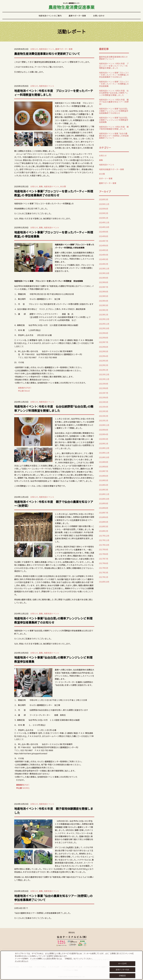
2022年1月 (104, 370)
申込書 (18, 788)
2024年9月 (104, 232)
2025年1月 (104, 218)
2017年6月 (104, 563)
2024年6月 (104, 245)
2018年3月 (104, 526)
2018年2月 (104, 531)
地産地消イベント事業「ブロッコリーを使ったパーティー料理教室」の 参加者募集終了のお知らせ (54, 193)
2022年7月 (104, 342)
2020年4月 (104, 434)
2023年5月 (104, 296)
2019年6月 (104, 476)
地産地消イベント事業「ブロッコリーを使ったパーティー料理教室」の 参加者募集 (54, 234)
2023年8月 (104, 282)
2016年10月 (104, 582)
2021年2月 (104, 416)
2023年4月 (104, 301)
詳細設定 (122, 976)
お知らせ (34, 49)
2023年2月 (104, 310)
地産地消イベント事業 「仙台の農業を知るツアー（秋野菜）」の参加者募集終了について (53, 898)
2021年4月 (104, 407)
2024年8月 (104, 236)
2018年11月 (104, 494)
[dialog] (71, 965)
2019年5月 (104, 480)
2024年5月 (104, 250)
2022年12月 (104, 319)
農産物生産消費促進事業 (71, 6)
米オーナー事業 (106, 178)
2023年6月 (104, 292)
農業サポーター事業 (77, 16)
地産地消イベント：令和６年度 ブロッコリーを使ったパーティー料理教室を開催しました (54, 93)
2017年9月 (104, 549)
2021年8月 (104, 388)
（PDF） (23, 785)
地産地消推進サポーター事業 (111, 169)
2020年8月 (104, 430)
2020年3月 (104, 439)
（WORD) (26, 788)
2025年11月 (104, 204)
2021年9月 (104, 384)
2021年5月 (104, 402)
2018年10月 (104, 499)
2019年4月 (104, 485)
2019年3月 (104, 490)
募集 (41, 186)
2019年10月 (104, 457)
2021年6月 (104, 397)
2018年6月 (104, 517)
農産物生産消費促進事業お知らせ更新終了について (47, 54)
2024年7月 (104, 241)
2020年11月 (104, 425)
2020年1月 (104, 444)
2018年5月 (104, 522)
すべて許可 (122, 964)
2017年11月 (104, 540)
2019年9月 (104, 462)
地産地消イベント (47, 49)
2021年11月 (104, 379)
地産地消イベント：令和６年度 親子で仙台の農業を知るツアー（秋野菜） (54, 504)
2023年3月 (104, 305)
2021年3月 (104, 411)
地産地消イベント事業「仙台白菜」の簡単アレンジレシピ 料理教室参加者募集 (53, 659)
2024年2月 (104, 264)
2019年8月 (104, 467)
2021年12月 (104, 374)
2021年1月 (104, 420)
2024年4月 (104, 255)
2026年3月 (104, 199)
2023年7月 (104, 287)
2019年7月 (104, 471)
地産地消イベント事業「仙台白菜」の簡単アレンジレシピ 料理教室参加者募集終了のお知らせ (53, 620)
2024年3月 (104, 259)
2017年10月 (104, 545)
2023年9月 (104, 278)
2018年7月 (104, 513)
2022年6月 (104, 347)
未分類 (63, 186)
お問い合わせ (99, 16)
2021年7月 (104, 393)
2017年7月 (104, 559)
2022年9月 (104, 333)
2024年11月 (104, 222)
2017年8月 (104, 554)
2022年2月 (104, 365)
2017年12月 (104, 536)
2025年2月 (104, 213)
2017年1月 (104, 577)
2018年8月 (104, 508)
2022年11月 (104, 324)
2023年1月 (104, 315)
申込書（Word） (24, 391)
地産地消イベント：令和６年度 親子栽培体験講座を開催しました (54, 811)
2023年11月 (104, 268)
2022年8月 (104, 338)
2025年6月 (104, 209)
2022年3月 (104, 361)
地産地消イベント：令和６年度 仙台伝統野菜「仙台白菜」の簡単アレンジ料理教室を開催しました (54, 408)
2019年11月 (104, 453)
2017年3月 (104, 572)
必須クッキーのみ (122, 970)
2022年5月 (104, 351)
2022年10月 (104, 328)
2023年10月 (104, 273)
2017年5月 (104, 568)
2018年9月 (104, 503)
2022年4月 (104, 356)
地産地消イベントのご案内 (50, 16)
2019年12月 (104, 448)
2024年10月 (104, 227)
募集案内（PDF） (25, 388)
